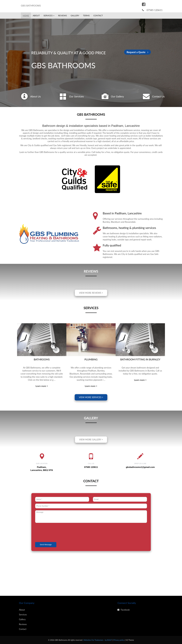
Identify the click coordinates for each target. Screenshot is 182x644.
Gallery (75, 15)
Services (23, 615)
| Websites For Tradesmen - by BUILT (98, 640)
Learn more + (42, 386)
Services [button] (49, 15)
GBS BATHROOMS (31, 6)
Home (26, 15)
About (36, 15)
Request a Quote (137, 52)
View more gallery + (91, 440)
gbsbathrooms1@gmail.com (140, 467)
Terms (86, 15)
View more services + (91, 397)
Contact (98, 15)
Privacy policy (119, 640)
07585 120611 (155, 10)
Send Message (46, 545)
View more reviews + (91, 293)
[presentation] (54, 533)
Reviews (62, 15)
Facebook (124, 610)
